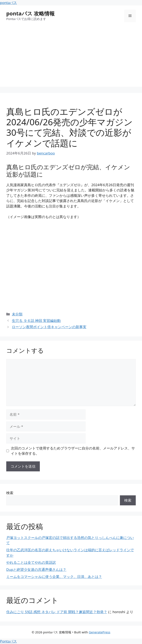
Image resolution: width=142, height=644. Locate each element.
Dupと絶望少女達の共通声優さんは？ (36, 569)
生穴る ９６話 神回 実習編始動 (36, 321)
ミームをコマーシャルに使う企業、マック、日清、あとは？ (54, 577)
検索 (10, 493)
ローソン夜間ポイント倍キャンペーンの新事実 (49, 327)
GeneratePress (100, 632)
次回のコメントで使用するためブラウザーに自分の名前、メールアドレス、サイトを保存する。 (73, 451)
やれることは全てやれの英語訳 (31, 562)
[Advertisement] (71, 58)
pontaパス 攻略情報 (30, 13)
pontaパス (8, 3)
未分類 (17, 314)
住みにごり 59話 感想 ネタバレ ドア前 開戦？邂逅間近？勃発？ (57, 612)
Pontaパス (8, 641)
